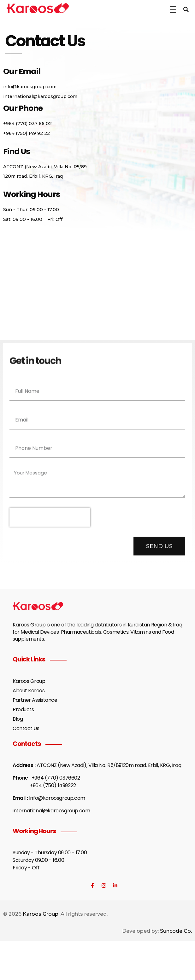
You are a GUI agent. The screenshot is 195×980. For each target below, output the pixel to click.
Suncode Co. (176, 931)
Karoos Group (41, 914)
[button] (186, 9)
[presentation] (50, 521)
